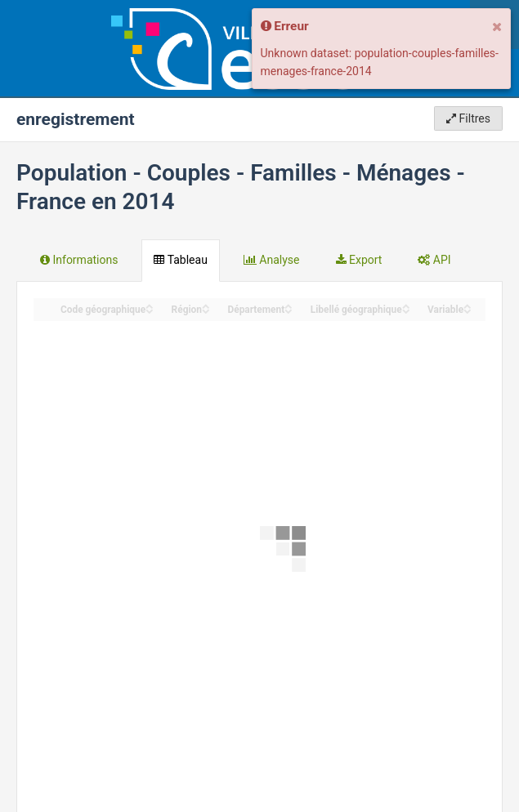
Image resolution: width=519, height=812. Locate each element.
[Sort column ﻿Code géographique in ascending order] (150, 305)
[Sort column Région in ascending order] (206, 305)
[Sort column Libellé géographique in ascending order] (406, 305)
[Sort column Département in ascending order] (289, 305)
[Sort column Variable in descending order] (468, 310)
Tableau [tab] (180, 260)
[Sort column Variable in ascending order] (468, 305)
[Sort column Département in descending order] (289, 310)
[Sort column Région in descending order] (206, 310)
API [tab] (434, 260)
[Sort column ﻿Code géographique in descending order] (150, 310)
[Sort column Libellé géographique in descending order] (406, 310)
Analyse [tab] (272, 260)
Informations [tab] (79, 260)
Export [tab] (359, 260)
